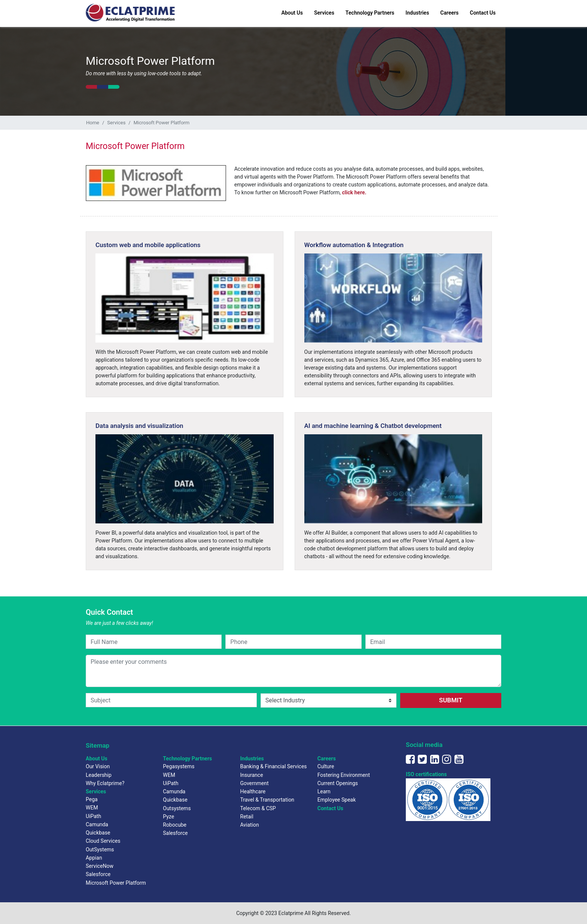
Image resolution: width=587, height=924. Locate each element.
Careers (449, 13)
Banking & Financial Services (274, 766)
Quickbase (98, 833)
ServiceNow (100, 866)
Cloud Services (103, 841)
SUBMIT (451, 700)
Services (324, 13)
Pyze (168, 817)
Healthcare (253, 791)
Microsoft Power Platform (116, 883)
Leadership (99, 775)
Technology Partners (370, 13)
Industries (417, 13)
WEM (92, 808)
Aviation (250, 825)
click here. (354, 192)
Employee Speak (337, 800)
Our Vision (98, 766)
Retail (247, 817)
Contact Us (483, 13)
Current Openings (338, 783)
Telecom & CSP (258, 808)
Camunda (97, 824)
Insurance (252, 775)
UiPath (93, 816)
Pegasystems (179, 766)
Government (255, 783)
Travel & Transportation (267, 800)
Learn (324, 791)
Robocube (175, 825)
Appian (94, 858)
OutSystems (100, 849)
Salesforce (98, 874)
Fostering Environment (344, 775)
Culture (326, 766)
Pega (92, 799)
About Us (292, 13)
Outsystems (177, 808)
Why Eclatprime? (105, 783)
